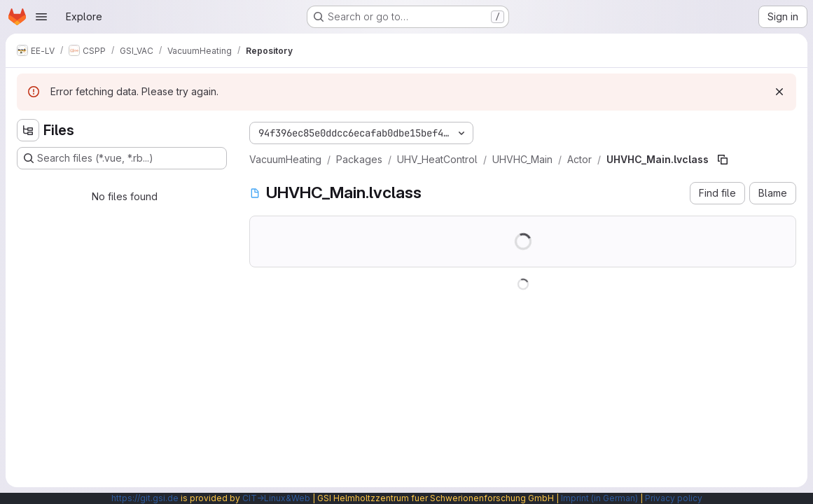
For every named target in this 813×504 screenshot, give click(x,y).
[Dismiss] (779, 92)
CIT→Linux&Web (276, 498)
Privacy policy (674, 498)
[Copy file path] (723, 160)
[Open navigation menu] (41, 17)
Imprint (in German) (599, 498)
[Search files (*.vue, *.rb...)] (122, 158)
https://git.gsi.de (145, 498)
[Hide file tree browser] (28, 130)
